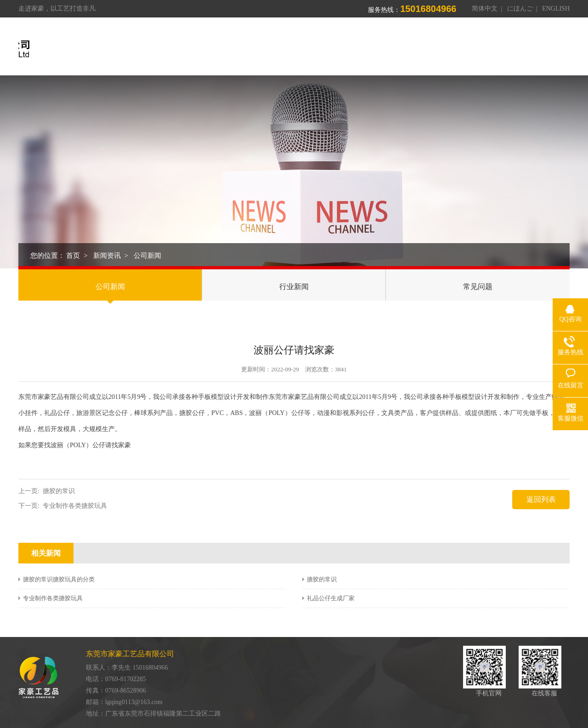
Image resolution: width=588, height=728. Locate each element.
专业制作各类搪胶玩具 (75, 506)
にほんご (520, 9)
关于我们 (281, 49)
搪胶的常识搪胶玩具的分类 (59, 579)
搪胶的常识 (59, 491)
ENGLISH (556, 9)
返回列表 (541, 499)
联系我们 (543, 49)
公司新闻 (147, 256)
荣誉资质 (438, 49)
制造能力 (385, 49)
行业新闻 (294, 287)
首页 (236, 49)
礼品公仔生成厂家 (331, 598)
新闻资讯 (490, 49)
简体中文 (485, 9)
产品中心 (333, 49)
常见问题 (478, 287)
